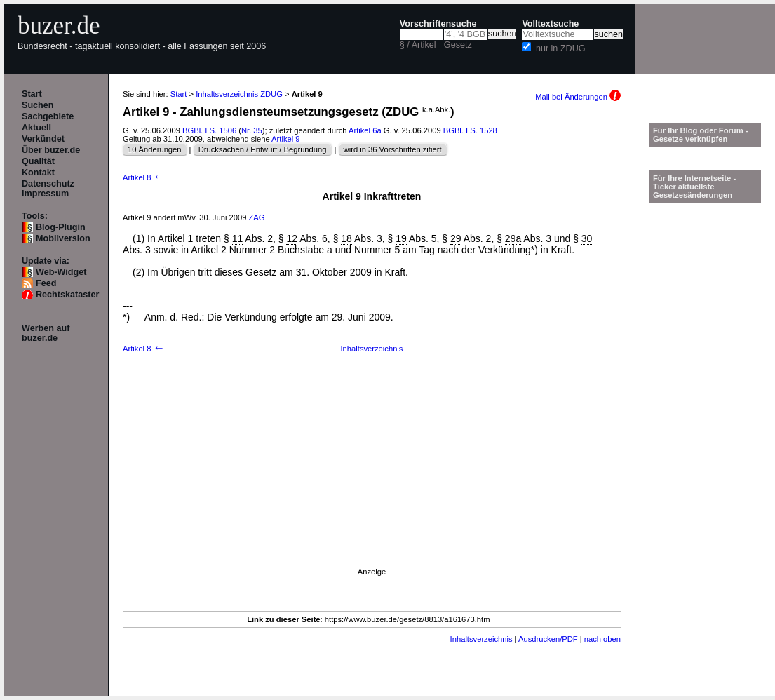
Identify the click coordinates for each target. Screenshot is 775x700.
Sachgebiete (48, 116)
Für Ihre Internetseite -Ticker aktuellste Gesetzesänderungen (694, 187)
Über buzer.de (51, 150)
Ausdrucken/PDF (548, 639)
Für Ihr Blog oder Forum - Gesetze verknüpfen (701, 135)
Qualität (38, 161)
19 (401, 238)
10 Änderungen (155, 149)
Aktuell (36, 128)
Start (32, 94)
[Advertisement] (372, 478)
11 (238, 238)
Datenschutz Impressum (48, 189)
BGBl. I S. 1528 (470, 130)
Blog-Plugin (61, 227)
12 (292, 238)
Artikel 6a (365, 130)
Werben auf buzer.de (46, 333)
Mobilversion (63, 238)
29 (456, 238)
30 (587, 238)
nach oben (602, 639)
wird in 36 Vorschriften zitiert (393, 149)
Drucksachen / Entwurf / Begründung (263, 149)
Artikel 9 (285, 139)
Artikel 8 (144, 177)
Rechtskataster (67, 295)
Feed (46, 283)
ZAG (257, 217)
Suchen (38, 105)
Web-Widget (61, 272)
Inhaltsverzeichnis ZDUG (239, 94)
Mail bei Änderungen (578, 97)
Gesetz (458, 45)
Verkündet (43, 139)
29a (513, 238)
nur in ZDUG (561, 48)
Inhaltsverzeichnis (372, 349)
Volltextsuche (550, 24)
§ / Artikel (418, 45)
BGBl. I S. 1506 (209, 130)
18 (346, 238)
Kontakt (38, 173)
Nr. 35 (252, 130)
